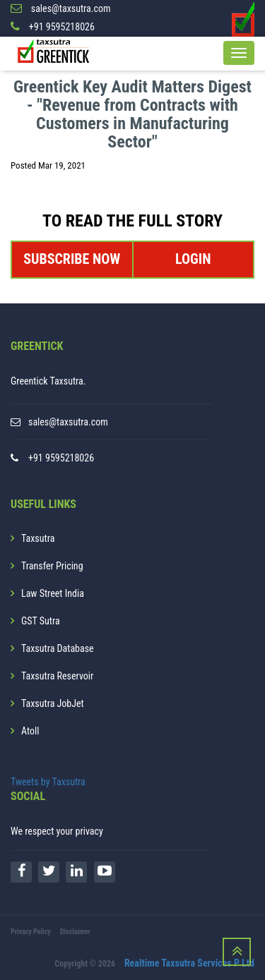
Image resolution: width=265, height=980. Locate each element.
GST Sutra (41, 621)
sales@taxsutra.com (68, 422)
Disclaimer (75, 932)
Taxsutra (38, 538)
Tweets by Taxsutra (48, 782)
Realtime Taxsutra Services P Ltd (189, 963)
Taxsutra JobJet (53, 703)
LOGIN (193, 259)
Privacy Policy (31, 932)
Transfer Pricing (52, 566)
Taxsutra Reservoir (57, 676)
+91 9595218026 (61, 458)
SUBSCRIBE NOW (72, 259)
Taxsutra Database (58, 648)
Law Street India (53, 593)
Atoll (30, 731)
